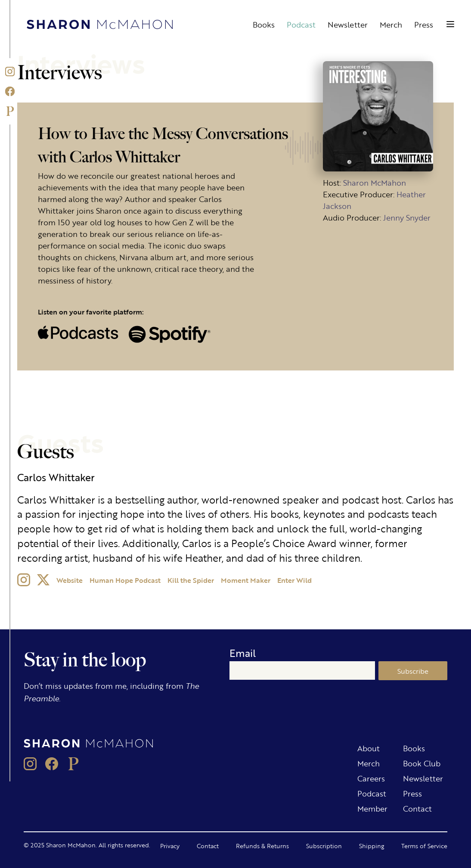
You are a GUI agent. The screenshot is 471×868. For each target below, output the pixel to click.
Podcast (301, 24)
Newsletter (348, 24)
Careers (371, 778)
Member (372, 808)
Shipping (372, 846)
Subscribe (413, 671)
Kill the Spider (191, 580)
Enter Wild (294, 580)
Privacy (170, 846)
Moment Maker (246, 580)
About (369, 748)
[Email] (302, 671)
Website (70, 580)
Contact (417, 808)
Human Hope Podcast (125, 580)
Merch (391, 24)
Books (264, 24)
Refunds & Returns (262, 846)
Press (424, 24)
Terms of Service (424, 846)
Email (243, 653)
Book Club (422, 763)
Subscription (324, 846)
